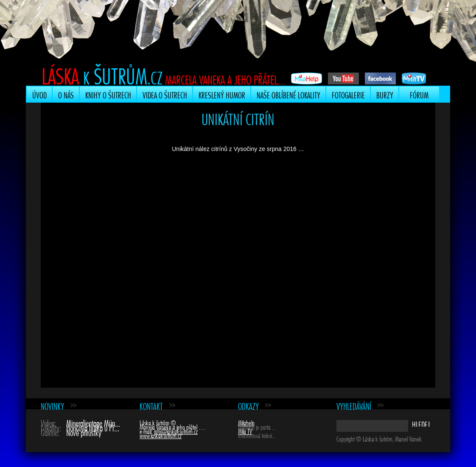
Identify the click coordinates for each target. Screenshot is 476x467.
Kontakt (151, 405)
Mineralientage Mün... (93, 422)
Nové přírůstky (84, 432)
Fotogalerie (348, 94)
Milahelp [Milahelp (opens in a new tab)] (246, 422)
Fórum (419, 94)
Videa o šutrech (165, 94)
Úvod (39, 94)
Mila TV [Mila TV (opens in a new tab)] (245, 431)
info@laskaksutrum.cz (176, 431)
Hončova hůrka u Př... (93, 427)
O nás (66, 94)
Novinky (52, 405)
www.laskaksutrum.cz (161, 435)
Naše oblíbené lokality (288, 94)
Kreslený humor (222, 94)
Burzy (385, 94)
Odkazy (248, 405)
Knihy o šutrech (108, 94)
